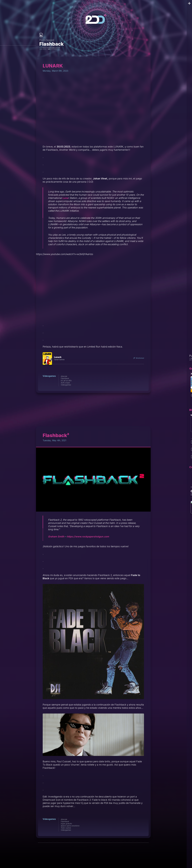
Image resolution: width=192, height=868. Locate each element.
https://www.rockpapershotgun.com (88, 537)
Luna (65, 198)
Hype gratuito (66, 824)
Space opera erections (70, 826)
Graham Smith (56, 537)
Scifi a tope (65, 383)
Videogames (49, 376)
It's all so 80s (66, 380)
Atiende (64, 376)
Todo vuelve (66, 828)
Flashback (65, 378)
